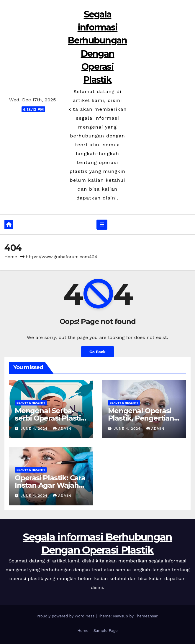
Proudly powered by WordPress (66, 616)
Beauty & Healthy (31, 403)
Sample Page (106, 631)
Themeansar (146, 616)
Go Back (97, 352)
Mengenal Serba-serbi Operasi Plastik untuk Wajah (50, 418)
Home (11, 257)
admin (62, 429)
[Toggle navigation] (102, 225)
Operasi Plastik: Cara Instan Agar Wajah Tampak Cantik (50, 485)
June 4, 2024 (35, 429)
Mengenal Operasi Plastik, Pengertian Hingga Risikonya (141, 418)
